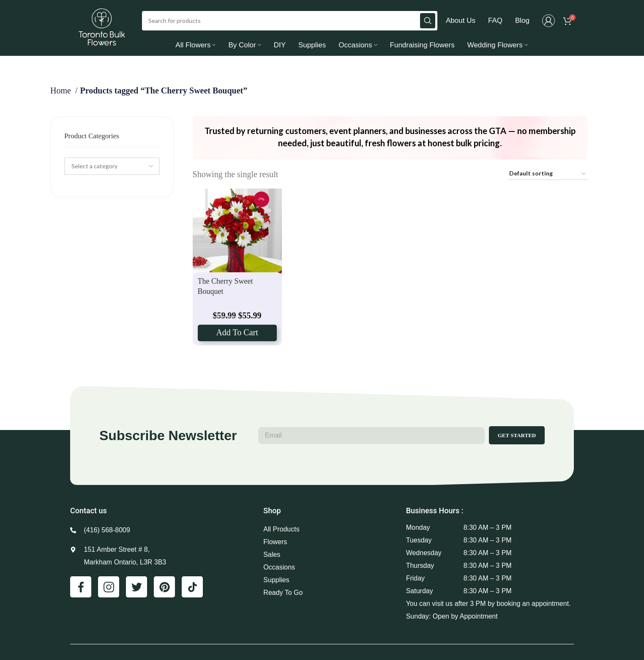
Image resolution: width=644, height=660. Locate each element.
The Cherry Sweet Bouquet (225, 289)
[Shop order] (548, 177)
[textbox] (94, 169)
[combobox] (112, 169)
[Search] (290, 22)
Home (62, 93)
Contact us (89, 513)
